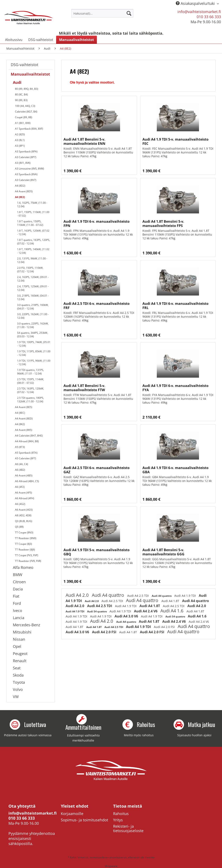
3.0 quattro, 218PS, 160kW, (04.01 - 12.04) (33, 307)
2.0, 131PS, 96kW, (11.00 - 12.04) (32, 260)
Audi (17, 82)
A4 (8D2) (20, 186)
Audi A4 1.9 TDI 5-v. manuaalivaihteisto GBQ (97, 552)
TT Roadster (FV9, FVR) (28, 561)
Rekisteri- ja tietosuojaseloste (128, 829)
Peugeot (20, 654)
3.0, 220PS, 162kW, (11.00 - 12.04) (33, 316)
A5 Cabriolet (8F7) (26, 458)
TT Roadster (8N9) (26, 538)
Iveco (18, 610)
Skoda (18, 675)
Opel (17, 646)
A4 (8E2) (20, 197)
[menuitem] (102, 13)
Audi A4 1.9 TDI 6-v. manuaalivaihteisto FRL (175, 306)
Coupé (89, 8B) (24, 117)
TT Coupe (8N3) (24, 532)
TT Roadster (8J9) (25, 550)
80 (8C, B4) (21, 94)
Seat (17, 668)
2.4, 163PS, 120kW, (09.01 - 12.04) (33, 279)
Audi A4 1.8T (171, 601)
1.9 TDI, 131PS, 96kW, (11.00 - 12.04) (34, 362)
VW (16, 697)
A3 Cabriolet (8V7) (26, 180)
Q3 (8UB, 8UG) (24, 521)
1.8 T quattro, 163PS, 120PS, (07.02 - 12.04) (34, 242)
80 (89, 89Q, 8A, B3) (27, 89)
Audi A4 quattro (108, 595)
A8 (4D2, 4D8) (23, 515)
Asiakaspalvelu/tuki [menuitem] (196, 3)
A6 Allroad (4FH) (25, 498)
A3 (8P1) (20, 146)
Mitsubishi (22, 632)
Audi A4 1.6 (172, 611)
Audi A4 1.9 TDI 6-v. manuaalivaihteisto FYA (175, 388)
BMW (18, 575)
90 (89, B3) (21, 100)
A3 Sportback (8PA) (26, 151)
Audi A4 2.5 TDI (138, 596)
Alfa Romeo (23, 567)
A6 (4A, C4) (22, 464)
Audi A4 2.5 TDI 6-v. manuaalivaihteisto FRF (97, 306)
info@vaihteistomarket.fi (199, 12)
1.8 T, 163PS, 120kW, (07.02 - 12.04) (33, 232)
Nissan (19, 639)
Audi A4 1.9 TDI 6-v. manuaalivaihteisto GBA (175, 470)
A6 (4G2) (20, 504)
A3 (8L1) (20, 140)
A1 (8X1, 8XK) (23, 123)
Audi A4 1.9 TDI (185, 596)
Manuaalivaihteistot (30, 74)
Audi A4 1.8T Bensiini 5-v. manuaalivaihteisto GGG (163, 552)
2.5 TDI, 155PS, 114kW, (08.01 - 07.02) (30, 381)
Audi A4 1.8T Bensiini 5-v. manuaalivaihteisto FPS (163, 224)
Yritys (118, 820)
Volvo (18, 689)
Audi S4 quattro (97, 611)
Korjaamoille (72, 814)
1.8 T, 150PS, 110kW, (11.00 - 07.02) (33, 214)
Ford (17, 603)
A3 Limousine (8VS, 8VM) (30, 169)
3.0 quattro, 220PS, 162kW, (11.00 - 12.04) (33, 325)
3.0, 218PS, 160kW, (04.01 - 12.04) (33, 297)
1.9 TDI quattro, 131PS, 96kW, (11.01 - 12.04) (30, 372)
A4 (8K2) (20, 424)
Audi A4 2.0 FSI (165, 627)
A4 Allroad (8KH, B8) (27, 441)
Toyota (19, 682)
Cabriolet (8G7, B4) (26, 112)
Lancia (19, 618)
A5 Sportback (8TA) (26, 453)
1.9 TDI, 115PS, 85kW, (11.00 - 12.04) (34, 353)
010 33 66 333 (209, 17)
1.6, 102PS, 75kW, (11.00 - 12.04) (32, 205)
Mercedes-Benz (26, 625)
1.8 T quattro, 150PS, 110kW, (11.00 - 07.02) (30, 223)
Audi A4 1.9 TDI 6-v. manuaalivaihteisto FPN (97, 224)
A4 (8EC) (20, 413)
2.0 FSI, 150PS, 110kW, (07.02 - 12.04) (30, 270)
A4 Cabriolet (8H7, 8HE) (29, 436)
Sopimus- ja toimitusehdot (84, 820)
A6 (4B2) (20, 470)
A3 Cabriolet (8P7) (26, 157)
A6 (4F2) (20, 487)
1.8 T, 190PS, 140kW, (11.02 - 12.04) (33, 251)
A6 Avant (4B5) (24, 475)
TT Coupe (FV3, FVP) (27, 555)
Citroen (19, 582)
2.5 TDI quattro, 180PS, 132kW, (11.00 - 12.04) (30, 400)
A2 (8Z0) (20, 134)
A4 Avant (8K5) (24, 430)
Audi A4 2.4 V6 (146, 611)
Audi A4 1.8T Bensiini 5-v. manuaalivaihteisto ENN (84, 141)
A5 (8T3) (20, 447)
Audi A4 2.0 (78, 595)
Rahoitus (121, 814)
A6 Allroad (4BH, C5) (27, 481)
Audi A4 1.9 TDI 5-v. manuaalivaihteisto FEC (175, 141)
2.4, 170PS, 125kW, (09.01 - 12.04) (33, 288)
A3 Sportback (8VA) (26, 174)
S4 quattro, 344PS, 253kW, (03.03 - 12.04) (32, 335)
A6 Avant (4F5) (24, 493)
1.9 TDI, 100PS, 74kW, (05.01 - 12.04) (34, 344)
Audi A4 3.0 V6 (127, 616)
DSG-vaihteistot (24, 65)
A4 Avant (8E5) (24, 407)
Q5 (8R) (19, 527)
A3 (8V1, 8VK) (23, 163)
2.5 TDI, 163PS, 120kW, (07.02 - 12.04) (30, 390)
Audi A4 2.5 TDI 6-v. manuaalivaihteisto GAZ (97, 470)
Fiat (16, 596)
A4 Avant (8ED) (24, 418)
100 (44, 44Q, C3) (25, 106)
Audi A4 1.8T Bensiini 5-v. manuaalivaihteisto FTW (84, 388)
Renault (20, 661)
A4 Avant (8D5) (24, 191)
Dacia (18, 589)
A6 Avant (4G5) (24, 510)
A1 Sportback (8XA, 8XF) (29, 129)
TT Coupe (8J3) (24, 544)
